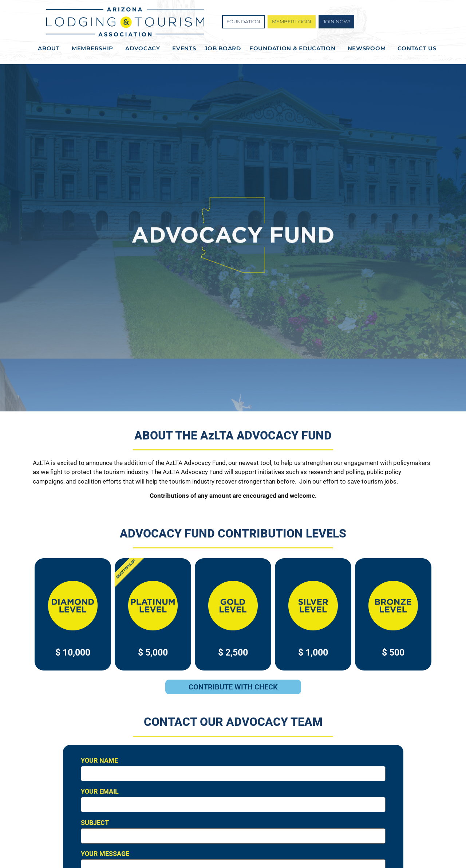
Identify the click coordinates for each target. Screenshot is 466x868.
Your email (233, 800)
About (51, 48)
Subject (233, 831)
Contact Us (417, 48)
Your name (233, 769)
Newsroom (369, 48)
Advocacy (145, 48)
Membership (94, 48)
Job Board (223, 48)
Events (184, 48)
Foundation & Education (294, 48)
